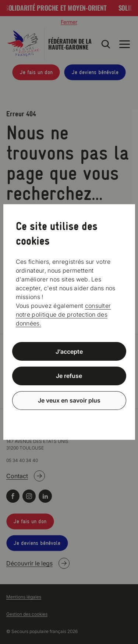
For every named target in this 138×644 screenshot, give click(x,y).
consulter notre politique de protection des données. (63, 314)
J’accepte (69, 351)
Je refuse (69, 376)
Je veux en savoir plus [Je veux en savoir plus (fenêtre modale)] (69, 400)
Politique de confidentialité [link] (69, 418)
